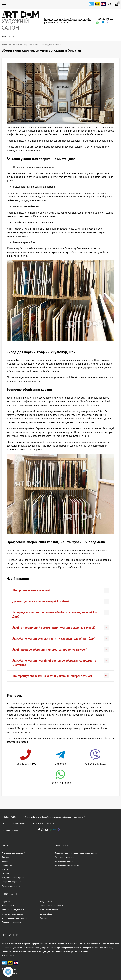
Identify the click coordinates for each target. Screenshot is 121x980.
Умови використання (49, 910)
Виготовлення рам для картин (67, 865)
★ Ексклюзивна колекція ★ (14, 853)
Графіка (5, 861)
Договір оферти (46, 914)
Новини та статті (9, 906)
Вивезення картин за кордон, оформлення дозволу (76, 853)
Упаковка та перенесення (12, 886)
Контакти (44, 918)
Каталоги (6, 873)
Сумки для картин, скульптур (14, 918)
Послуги (16, 45)
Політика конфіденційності (51, 906)
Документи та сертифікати (13, 878)
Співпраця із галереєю (11, 922)
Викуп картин (46, 901)
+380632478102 (105, 19)
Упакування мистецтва (64, 857)
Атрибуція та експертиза (12, 914)
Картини (5, 857)
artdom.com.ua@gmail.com (13, 823)
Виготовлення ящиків (64, 861)
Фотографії (6, 869)
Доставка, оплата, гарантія (13, 910)
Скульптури (7, 865)
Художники (6, 901)
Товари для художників (12, 882)
